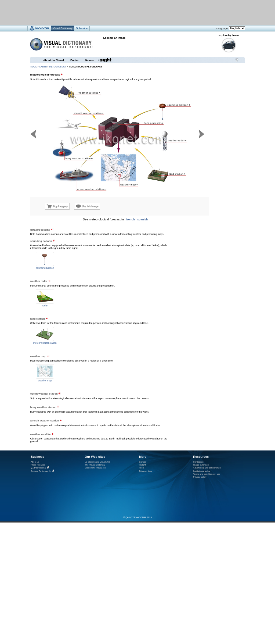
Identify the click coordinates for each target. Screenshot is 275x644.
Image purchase (201, 465)
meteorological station (45, 343)
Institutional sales (201, 471)
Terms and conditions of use (207, 474)
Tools (142, 468)
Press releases (38, 465)
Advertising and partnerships (207, 468)
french (131, 219)
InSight (142, 465)
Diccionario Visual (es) (95, 468)
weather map (45, 381)
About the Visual (54, 60)
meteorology (58, 67)
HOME (34, 67)
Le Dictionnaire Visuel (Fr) (97, 462)
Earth (43, 67)
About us (35, 462)
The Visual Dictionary (95, 465)
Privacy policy (200, 477)
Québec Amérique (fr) (41, 471)
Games (89, 60)
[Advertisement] (67, 265)
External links (146, 471)
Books (74, 60)
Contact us (198, 462)
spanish (142, 219)
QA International (38, 468)
